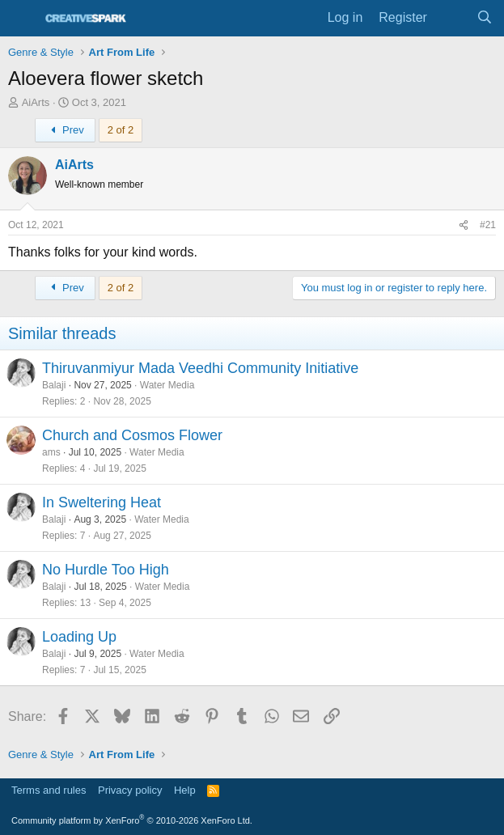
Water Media (167, 385)
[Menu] (22, 19)
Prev (65, 130)
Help (185, 790)
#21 (488, 225)
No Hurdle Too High (106, 570)
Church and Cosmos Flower (132, 435)
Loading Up (79, 637)
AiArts (36, 102)
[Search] (484, 18)
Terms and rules (49, 790)
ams (51, 452)
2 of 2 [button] (121, 130)
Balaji (54, 385)
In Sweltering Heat (102, 502)
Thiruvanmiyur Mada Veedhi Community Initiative (200, 368)
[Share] (464, 225)
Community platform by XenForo (132, 820)
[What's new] (452, 18)
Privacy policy (130, 790)
